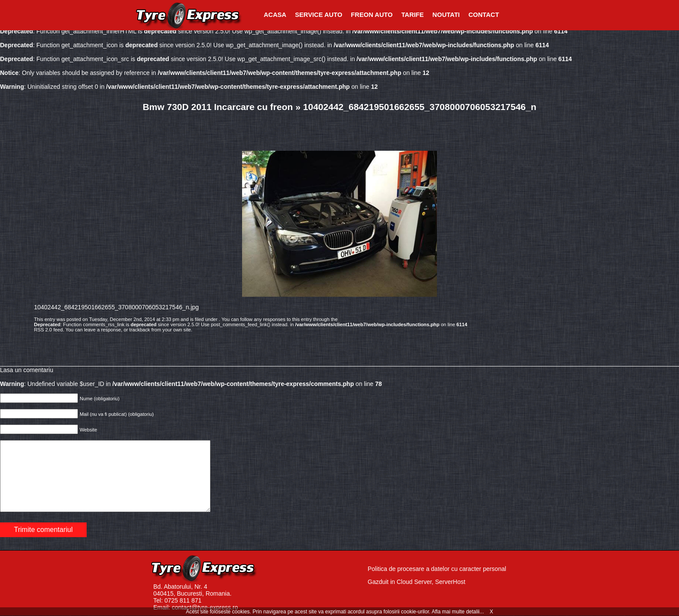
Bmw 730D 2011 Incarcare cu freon (218, 107)
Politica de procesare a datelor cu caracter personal (437, 569)
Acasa (275, 15)
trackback (140, 330)
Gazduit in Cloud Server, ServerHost (417, 582)
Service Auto (318, 15)
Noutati (446, 15)
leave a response (102, 330)
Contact (484, 15)
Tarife (413, 15)
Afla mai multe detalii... (459, 612)
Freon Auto (372, 15)
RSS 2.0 (43, 330)
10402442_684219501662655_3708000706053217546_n (420, 107)
